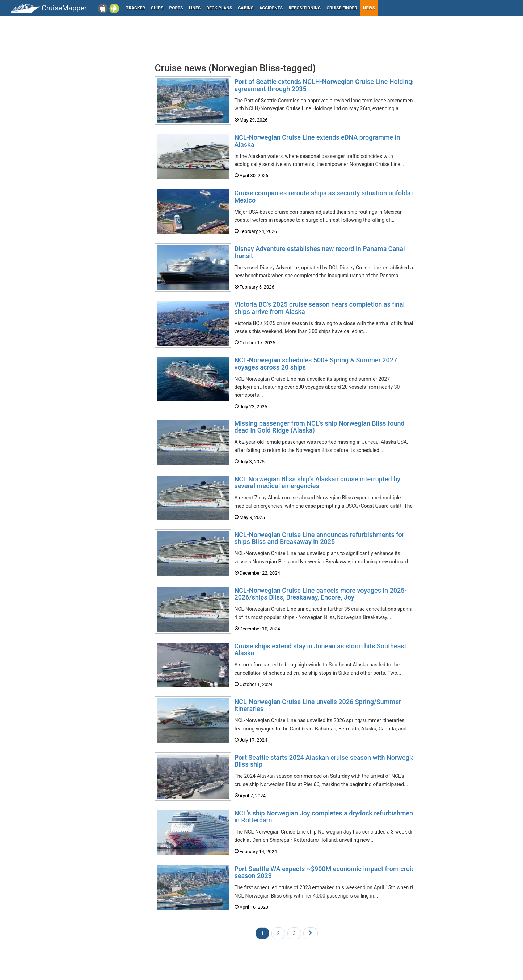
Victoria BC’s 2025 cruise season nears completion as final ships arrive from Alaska (320, 308)
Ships (157, 8)
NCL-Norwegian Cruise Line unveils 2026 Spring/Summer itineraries (318, 705)
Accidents (271, 8)
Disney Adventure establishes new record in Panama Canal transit (320, 252)
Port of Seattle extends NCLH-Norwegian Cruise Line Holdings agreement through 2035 (325, 85)
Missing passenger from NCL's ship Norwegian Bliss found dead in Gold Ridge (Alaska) (320, 427)
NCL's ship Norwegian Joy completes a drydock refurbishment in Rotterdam (325, 817)
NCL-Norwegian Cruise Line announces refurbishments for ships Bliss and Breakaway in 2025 (320, 538)
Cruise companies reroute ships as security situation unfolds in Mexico (326, 197)
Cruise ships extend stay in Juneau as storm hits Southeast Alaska (320, 650)
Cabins (246, 8)
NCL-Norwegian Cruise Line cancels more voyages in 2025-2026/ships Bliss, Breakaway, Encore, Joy (321, 594)
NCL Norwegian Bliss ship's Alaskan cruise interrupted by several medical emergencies (317, 483)
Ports (176, 8)
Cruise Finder (342, 8)
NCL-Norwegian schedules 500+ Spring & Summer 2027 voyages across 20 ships (316, 364)
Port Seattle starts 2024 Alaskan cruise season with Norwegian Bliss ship (326, 761)
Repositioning (305, 8)
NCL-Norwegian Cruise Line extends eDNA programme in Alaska (317, 141)
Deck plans (219, 8)
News (369, 8)
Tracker (136, 8)
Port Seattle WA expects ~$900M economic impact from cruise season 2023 (326, 872)
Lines (195, 8)
